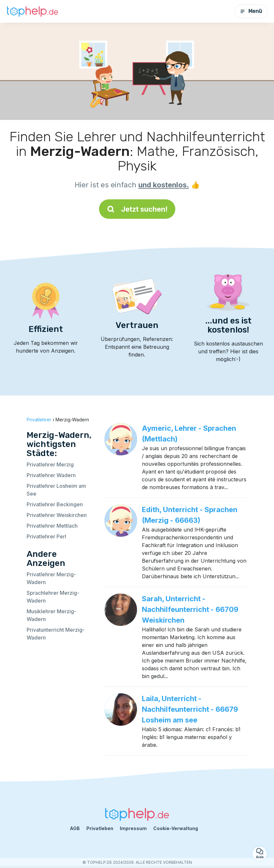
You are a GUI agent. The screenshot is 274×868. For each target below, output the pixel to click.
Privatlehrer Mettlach (52, 526)
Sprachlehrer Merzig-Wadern (53, 597)
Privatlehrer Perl (46, 536)
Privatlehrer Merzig (50, 464)
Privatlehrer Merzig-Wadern (51, 578)
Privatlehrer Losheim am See (56, 490)
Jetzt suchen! (137, 209)
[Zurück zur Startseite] (32, 11)
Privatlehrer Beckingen (55, 504)
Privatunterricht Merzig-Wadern (56, 634)
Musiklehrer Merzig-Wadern (51, 615)
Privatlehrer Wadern (51, 475)
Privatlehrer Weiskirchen (57, 515)
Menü (251, 11)
